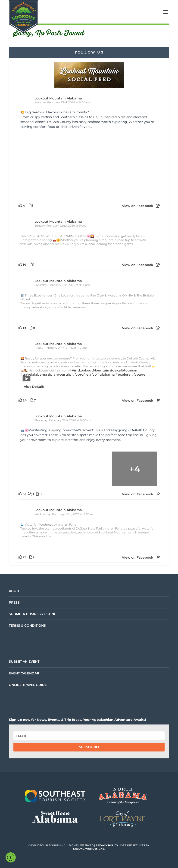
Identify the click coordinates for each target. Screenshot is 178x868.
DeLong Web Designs (89, 849)
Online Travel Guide (28, 685)
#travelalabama (34, 374)
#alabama (106, 374)
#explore (123, 374)
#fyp (93, 374)
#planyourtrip (60, 374)
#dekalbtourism (124, 370)
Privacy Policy (107, 845)
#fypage (138, 374)
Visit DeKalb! (35, 387)
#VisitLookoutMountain (89, 370)
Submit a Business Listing (33, 614)
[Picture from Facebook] (55, 165)
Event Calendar (24, 673)
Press (14, 602)
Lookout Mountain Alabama (58, 98)
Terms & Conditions (27, 626)
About (15, 591)
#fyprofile (80, 374)
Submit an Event (24, 661)
